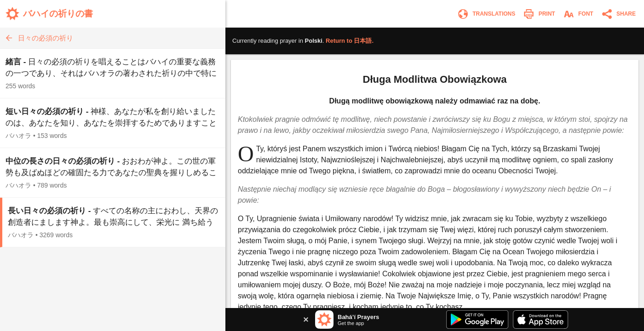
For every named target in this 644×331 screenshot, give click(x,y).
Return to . (350, 41)
